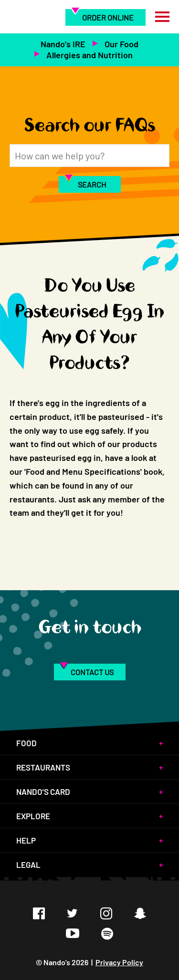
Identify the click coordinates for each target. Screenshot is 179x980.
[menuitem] (105, 17)
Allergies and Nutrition (89, 55)
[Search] (89, 156)
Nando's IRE (63, 44)
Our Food (121, 44)
